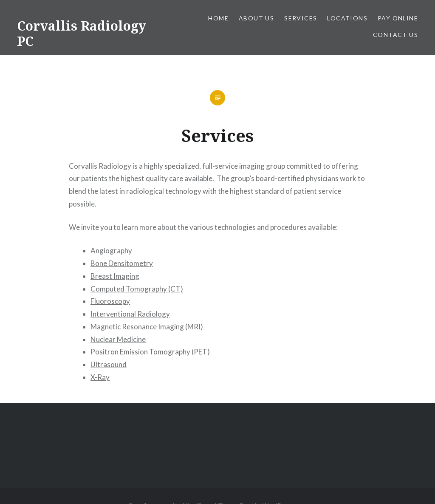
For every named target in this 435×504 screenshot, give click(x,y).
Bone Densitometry (122, 263)
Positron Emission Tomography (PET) (150, 352)
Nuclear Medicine (118, 339)
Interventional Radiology (130, 314)
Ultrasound (109, 364)
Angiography (111, 251)
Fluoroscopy (110, 301)
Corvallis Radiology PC (82, 33)
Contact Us (395, 35)
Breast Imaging (115, 276)
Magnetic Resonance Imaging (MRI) (147, 327)
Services (301, 18)
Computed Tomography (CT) (137, 289)
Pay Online (398, 18)
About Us (256, 18)
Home (218, 18)
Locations (347, 18)
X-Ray (100, 377)
